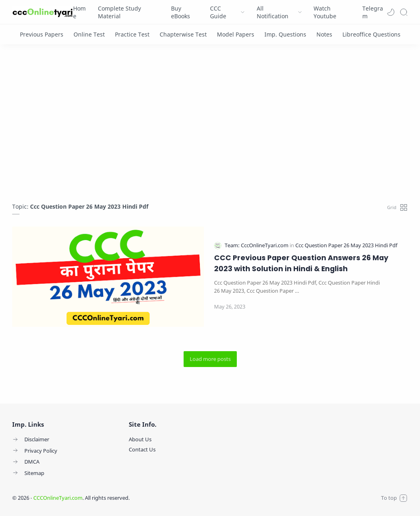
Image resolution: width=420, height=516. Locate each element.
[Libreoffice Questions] (371, 34)
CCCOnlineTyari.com (58, 498)
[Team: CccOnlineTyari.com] (257, 245)
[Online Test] (89, 34)
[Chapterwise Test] (183, 34)
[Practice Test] (132, 34)
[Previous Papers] (42, 34)
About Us (140, 439)
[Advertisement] (210, 125)
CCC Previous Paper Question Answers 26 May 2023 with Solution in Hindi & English (301, 263)
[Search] (404, 12)
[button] (391, 12)
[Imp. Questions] (285, 34)
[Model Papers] (236, 34)
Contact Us (142, 449)
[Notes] (324, 34)
